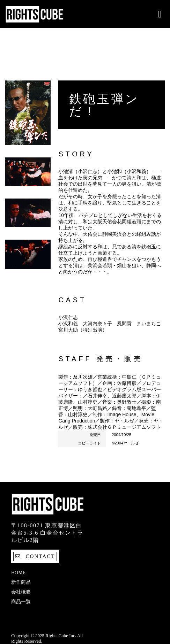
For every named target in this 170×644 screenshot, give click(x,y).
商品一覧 (21, 602)
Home (18, 573)
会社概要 (21, 592)
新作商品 (21, 582)
